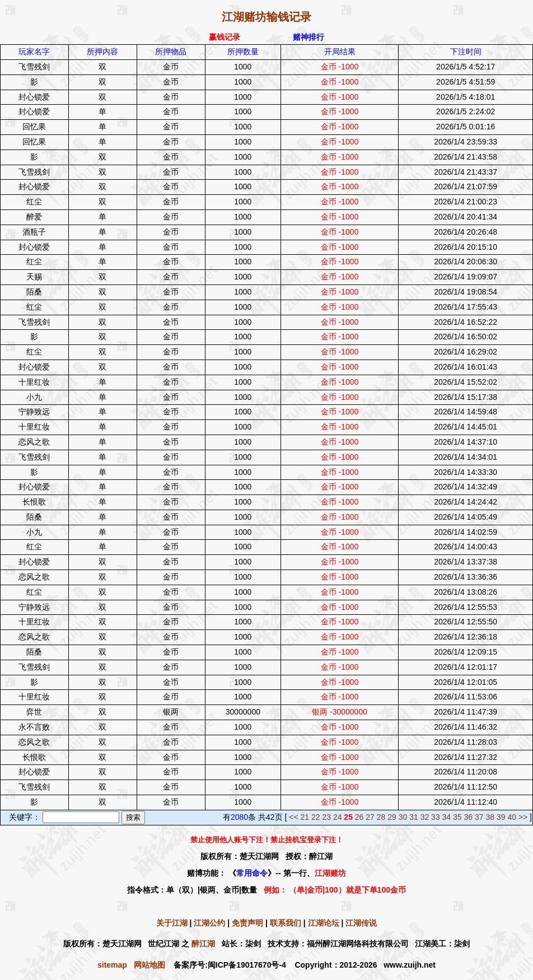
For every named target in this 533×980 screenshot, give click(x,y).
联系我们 (286, 923)
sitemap (112, 965)
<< (293, 817)
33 (436, 817)
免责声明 (247, 923)
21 (305, 817)
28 (381, 817)
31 (414, 817)
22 (316, 817)
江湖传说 (361, 923)
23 (326, 817)
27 (370, 817)
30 (403, 817)
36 (469, 817)
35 (457, 817)
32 (425, 817)
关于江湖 (172, 923)
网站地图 (149, 965)
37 (479, 817)
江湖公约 (209, 923)
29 (392, 817)
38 (490, 817)
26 (359, 817)
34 (447, 817)
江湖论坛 (324, 923)
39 (501, 817)
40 (512, 817)
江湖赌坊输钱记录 (266, 17)
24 (338, 817)
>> (523, 817)
